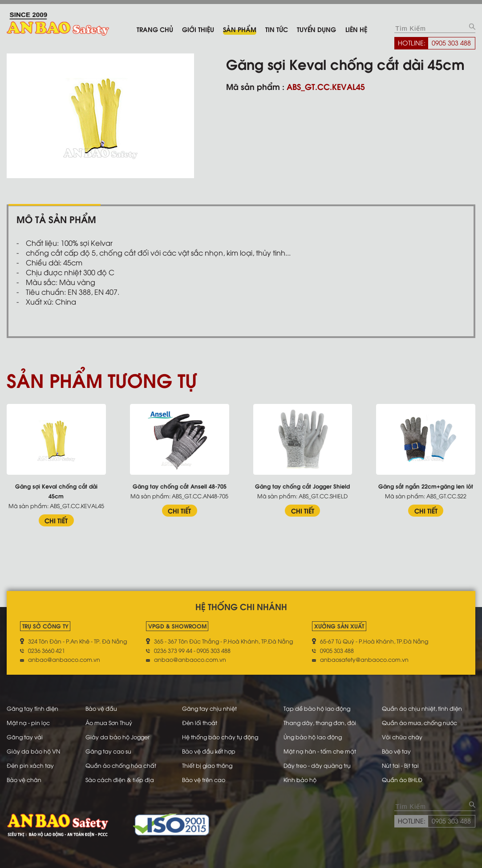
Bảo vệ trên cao (204, 779)
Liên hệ (356, 29)
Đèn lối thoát (200, 722)
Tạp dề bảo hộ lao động (317, 708)
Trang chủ (155, 29)
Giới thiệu (198, 29)
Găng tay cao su (108, 751)
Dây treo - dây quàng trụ (317, 765)
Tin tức (277, 29)
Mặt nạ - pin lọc (28, 722)
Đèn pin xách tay (30, 765)
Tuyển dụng (316, 29)
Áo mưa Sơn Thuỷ (109, 722)
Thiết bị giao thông (207, 765)
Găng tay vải (25, 737)
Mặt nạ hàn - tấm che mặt (320, 751)
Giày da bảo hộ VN (33, 751)
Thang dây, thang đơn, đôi (320, 722)
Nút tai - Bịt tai (400, 765)
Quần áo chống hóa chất (121, 765)
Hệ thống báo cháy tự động (220, 737)
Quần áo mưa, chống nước (419, 722)
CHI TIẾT (56, 520)
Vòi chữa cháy (402, 737)
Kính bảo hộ (300, 779)
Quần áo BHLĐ (402, 779)
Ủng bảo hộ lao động (313, 737)
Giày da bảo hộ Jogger (117, 737)
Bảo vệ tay (396, 751)
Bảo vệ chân (24, 779)
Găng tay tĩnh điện (32, 708)
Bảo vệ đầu (101, 708)
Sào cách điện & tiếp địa (120, 779)
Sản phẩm (240, 29)
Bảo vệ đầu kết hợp (209, 751)
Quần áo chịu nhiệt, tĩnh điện (422, 708)
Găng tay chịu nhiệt (209, 708)
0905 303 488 (451, 42)
